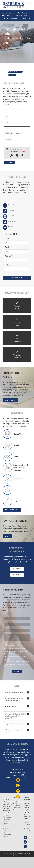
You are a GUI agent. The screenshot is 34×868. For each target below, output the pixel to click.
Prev (8, 778)
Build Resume (23, 13)
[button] (17, 692)
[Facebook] (25, 838)
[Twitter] (25, 842)
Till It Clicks (26, 855)
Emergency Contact (11, 18)
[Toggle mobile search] (27, 3)
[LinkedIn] (25, 846)
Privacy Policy (8, 667)
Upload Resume (8, 13)
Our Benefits (7, 16)
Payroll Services (21, 16)
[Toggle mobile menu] (30, 3)
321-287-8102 (17, 569)
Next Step (17, 278)
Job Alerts (26, 18)
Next (26, 778)
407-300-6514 (17, 575)
